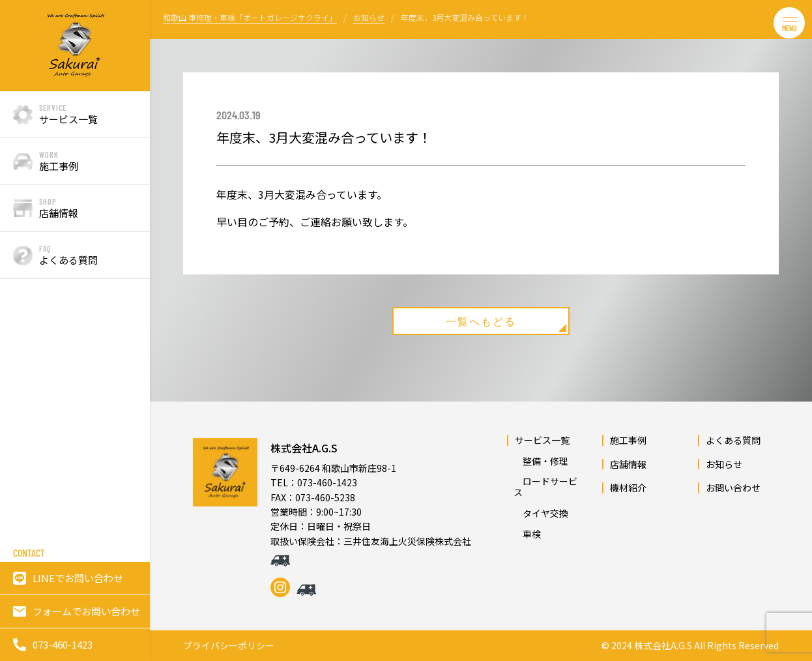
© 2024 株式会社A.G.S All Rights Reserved (690, 646)
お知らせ (724, 464)
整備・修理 (541, 461)
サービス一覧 (542, 440)
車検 (527, 534)
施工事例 (628, 440)
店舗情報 (628, 464)
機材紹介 (628, 488)
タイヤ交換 (541, 513)
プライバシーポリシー (229, 646)
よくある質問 (733, 440)
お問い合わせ (733, 488)
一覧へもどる (506, 323)
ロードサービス (545, 487)
